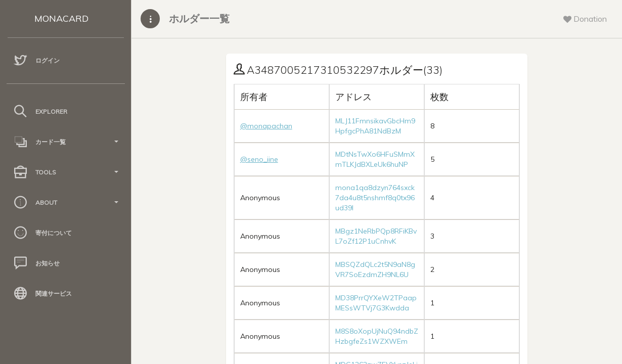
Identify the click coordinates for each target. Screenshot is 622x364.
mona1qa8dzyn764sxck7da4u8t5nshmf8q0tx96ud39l (375, 198)
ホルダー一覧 (199, 18)
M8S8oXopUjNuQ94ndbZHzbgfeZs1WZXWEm (377, 336)
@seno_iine (259, 159)
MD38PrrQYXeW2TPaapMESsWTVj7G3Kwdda (376, 303)
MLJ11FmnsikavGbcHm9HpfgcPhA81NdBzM (375, 126)
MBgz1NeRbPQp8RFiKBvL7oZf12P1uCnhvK (376, 236)
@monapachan (266, 126)
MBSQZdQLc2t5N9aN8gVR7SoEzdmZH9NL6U (375, 269)
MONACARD (61, 18)
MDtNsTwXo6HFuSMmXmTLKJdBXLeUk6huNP (375, 159)
